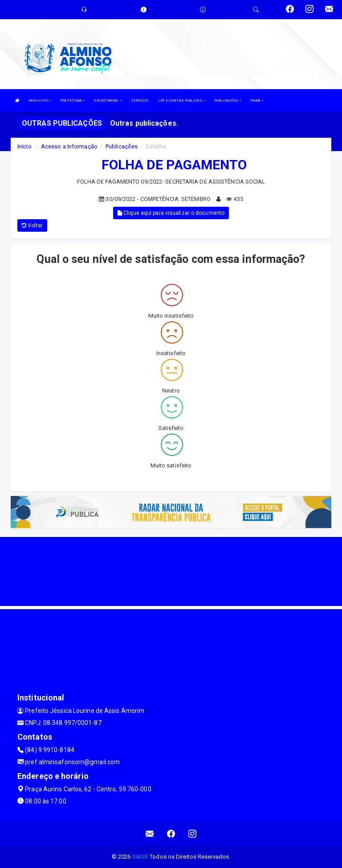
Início (24, 146)
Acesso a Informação (69, 146)
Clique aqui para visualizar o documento (171, 213)
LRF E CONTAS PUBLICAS (182, 100)
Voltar (32, 225)
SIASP (140, 857)
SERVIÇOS (140, 100)
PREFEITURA (72, 100)
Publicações (122, 146)
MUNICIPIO (40, 100)
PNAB (257, 100)
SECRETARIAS (108, 100)
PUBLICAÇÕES (228, 100)
